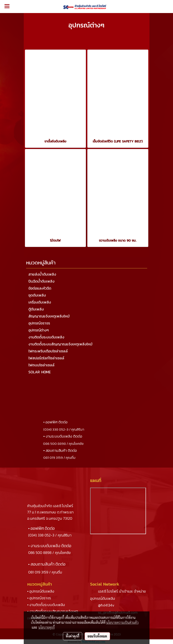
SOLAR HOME (40, 372)
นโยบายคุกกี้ (47, 627)
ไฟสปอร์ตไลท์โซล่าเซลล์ (46, 358)
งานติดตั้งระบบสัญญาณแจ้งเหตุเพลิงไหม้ (60, 344)
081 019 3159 (38, 572)
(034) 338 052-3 (41, 535)
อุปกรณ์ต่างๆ (39, 330)
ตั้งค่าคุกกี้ (73, 636)
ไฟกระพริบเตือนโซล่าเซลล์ (48, 351)
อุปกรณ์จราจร (39, 323)
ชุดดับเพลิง (37, 295)
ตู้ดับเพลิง (36, 309)
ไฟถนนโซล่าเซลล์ (41, 365)
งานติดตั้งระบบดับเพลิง (46, 337)
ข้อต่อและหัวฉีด (40, 288)
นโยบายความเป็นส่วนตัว (122, 622)
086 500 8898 (40, 553)
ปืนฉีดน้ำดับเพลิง (41, 281)
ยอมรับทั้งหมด (97, 636)
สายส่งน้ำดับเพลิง (42, 274)
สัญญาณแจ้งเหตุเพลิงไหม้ (49, 316)
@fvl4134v (106, 605)
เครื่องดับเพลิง (40, 302)
